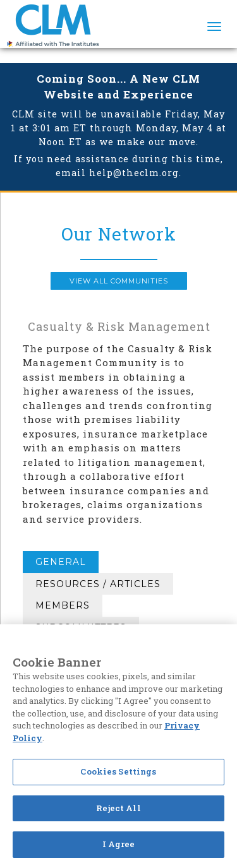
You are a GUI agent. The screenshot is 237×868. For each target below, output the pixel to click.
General (61, 562)
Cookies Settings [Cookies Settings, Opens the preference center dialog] (118, 771)
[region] (118, 746)
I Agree (119, 844)
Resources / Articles (98, 584)
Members (63, 605)
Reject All (118, 808)
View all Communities (119, 281)
